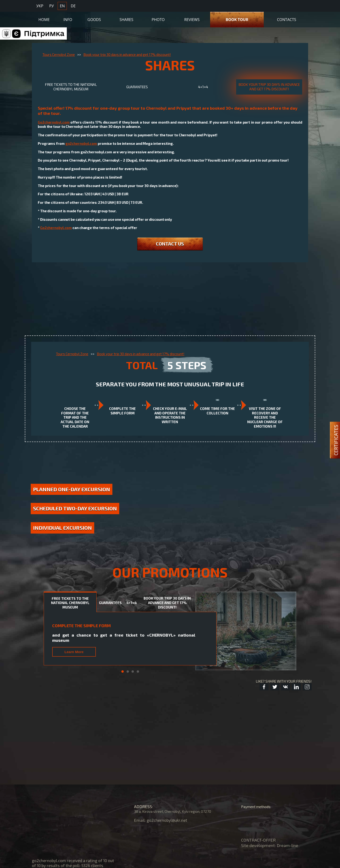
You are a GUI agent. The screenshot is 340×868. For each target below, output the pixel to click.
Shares (126, 18)
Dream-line (287, 845)
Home (44, 18)
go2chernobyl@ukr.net (168, 820)
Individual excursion (67, 548)
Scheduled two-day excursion (76, 524)
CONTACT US (170, 246)
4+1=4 (203, 88)
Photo (158, 18)
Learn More (74, 673)
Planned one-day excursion (76, 496)
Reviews (192, 18)
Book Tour (237, 18)
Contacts (287, 18)
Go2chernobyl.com (54, 124)
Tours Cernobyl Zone (59, 54)
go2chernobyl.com (81, 145)
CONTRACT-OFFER (258, 840)
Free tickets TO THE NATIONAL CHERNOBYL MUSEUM (71, 88)
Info (68, 18)
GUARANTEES (137, 88)
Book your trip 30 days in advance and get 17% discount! (127, 54)
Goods (94, 18)
